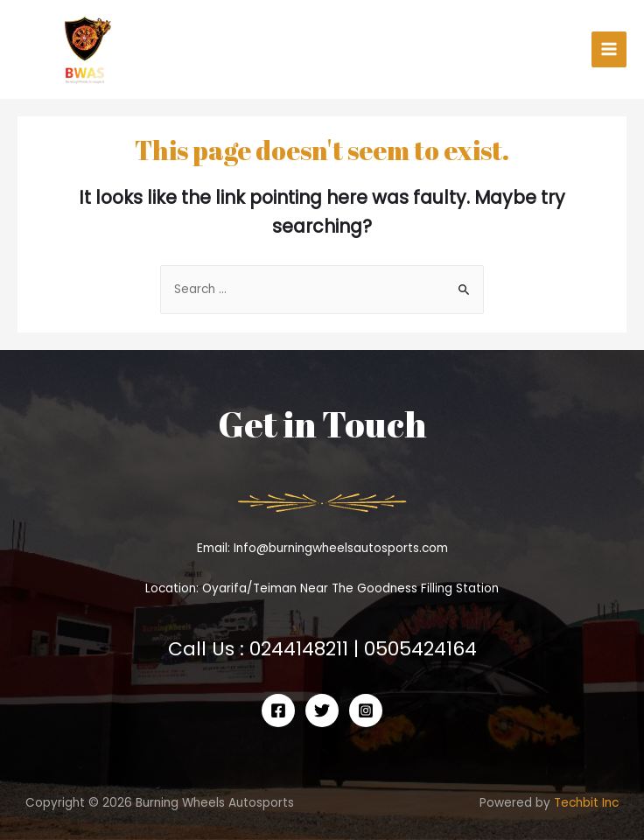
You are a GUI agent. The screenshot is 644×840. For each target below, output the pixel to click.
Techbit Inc (586, 803)
